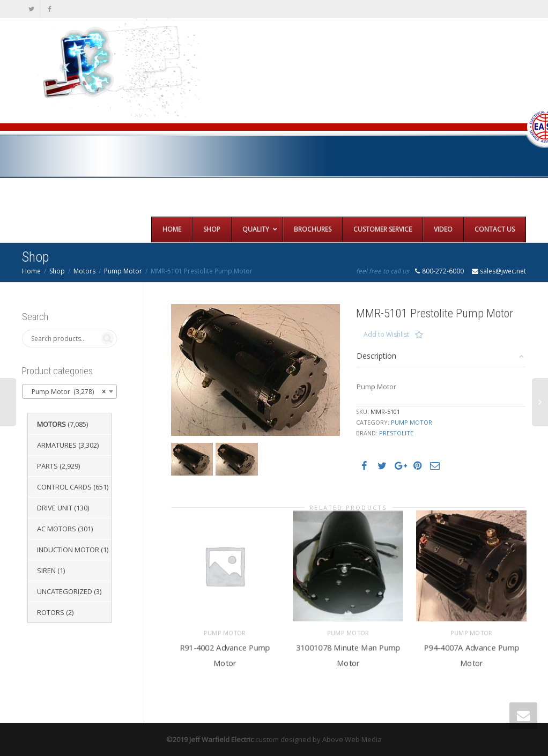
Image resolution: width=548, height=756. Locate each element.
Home (31, 271)
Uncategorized (65, 591)
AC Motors (57, 529)
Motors (84, 271)
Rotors (51, 612)
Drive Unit (55, 508)
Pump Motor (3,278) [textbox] (66, 392)
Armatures (57, 445)
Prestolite (396, 433)
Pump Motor (123, 271)
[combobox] (69, 391)
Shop (57, 271)
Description (376, 356)
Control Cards (64, 487)
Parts (47, 466)
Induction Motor (68, 550)
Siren (46, 570)
